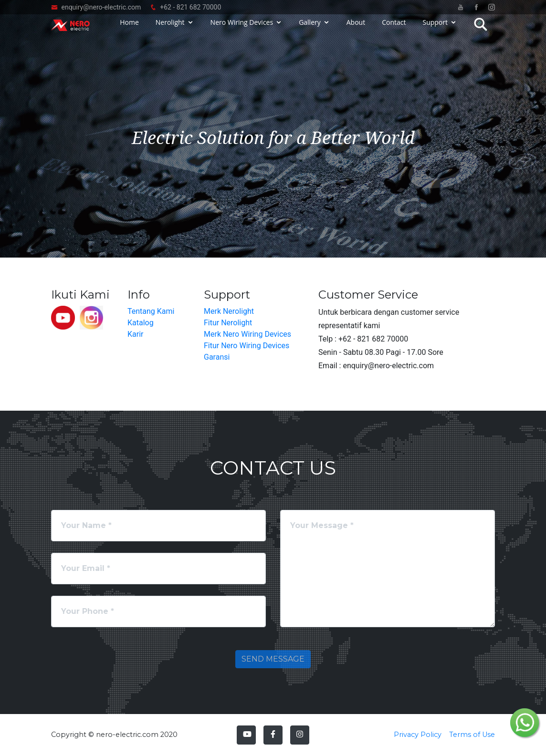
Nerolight (170, 30)
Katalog (141, 323)
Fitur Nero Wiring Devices (247, 346)
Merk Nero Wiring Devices (247, 334)
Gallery (310, 30)
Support (435, 30)
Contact (394, 30)
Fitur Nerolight (228, 323)
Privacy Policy (418, 735)
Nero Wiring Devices (242, 30)
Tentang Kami (151, 311)
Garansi (217, 357)
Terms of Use (472, 735)
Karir (135, 334)
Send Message (273, 659)
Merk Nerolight (229, 311)
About (356, 30)
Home (129, 30)
